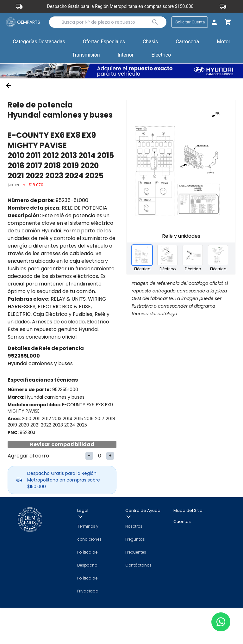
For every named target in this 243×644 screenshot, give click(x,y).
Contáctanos (138, 601)
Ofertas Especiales (104, 43)
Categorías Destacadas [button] (39, 44)
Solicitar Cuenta (188, 23)
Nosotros (134, 563)
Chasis (150, 43)
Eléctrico (161, 56)
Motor (224, 43)
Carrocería (187, 43)
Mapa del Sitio (188, 547)
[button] (104, 43)
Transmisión (86, 56)
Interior (126, 56)
